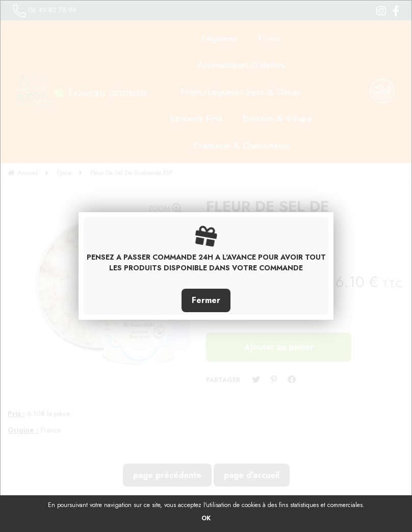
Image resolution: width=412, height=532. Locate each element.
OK (206, 518)
